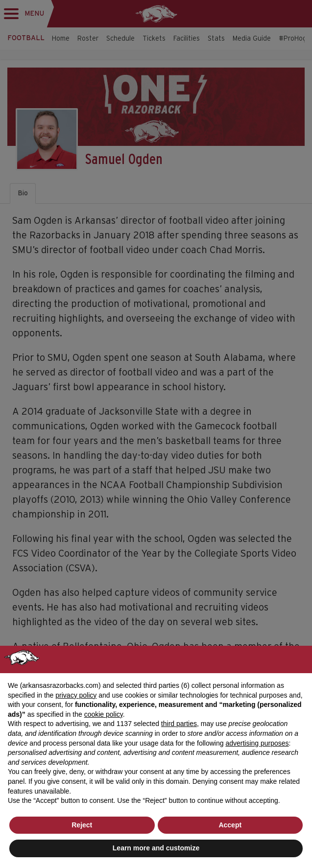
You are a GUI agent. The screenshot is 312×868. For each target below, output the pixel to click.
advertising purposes (257, 743)
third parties (179, 724)
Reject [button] (82, 825)
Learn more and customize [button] (156, 848)
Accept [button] (230, 825)
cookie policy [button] (104, 714)
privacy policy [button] (76, 695)
